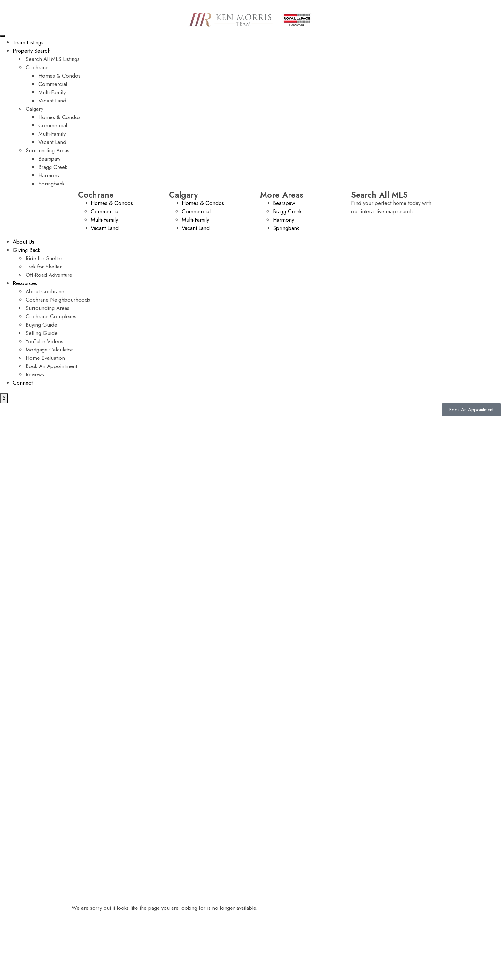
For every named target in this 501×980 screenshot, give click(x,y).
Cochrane (37, 67)
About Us (23, 242)
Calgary (34, 109)
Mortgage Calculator (49, 350)
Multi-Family (52, 92)
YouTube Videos (44, 341)
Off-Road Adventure (49, 275)
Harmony (49, 175)
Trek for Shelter (44, 267)
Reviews (35, 374)
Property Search (32, 51)
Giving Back (27, 250)
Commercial (53, 84)
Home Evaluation (45, 358)
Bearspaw (50, 159)
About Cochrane (45, 291)
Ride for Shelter (44, 258)
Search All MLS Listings (53, 59)
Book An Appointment (51, 366)
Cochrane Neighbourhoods (58, 300)
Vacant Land (52, 101)
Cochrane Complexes (51, 316)
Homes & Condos (59, 76)
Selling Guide (42, 333)
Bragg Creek (53, 167)
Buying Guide (41, 325)
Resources (25, 283)
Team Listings (28, 42)
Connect (23, 383)
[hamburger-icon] (3, 36)
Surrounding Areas (47, 150)
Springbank (51, 184)
